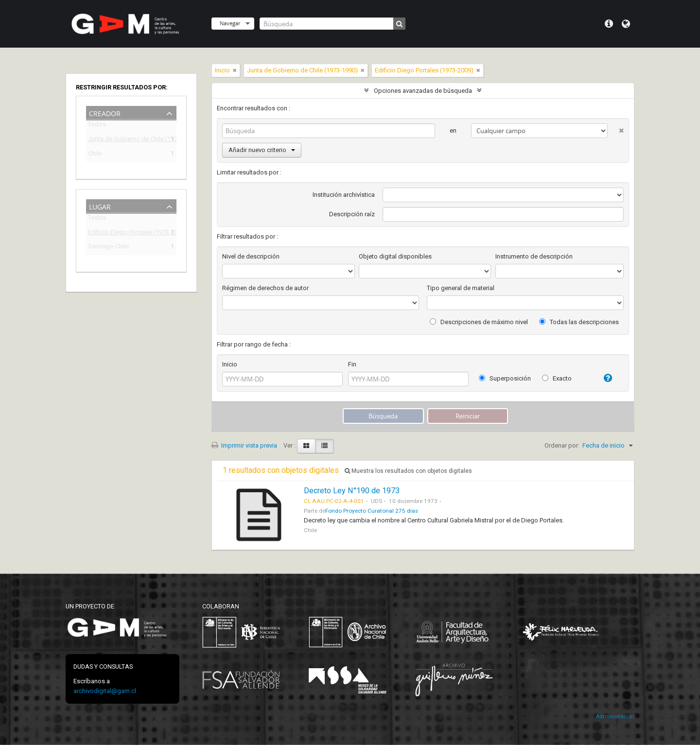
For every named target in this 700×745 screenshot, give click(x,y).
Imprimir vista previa (244, 445)
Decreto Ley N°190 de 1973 (352, 491)
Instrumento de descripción (534, 256)
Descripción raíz (352, 214)
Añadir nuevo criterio (262, 150)
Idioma (626, 24)
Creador (105, 113)
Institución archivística (344, 195)
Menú (609, 24)
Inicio (230, 364)
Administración (615, 717)
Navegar (230, 23)
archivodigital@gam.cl (105, 691)
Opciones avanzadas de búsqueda (423, 91)
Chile (95, 155)
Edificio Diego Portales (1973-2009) (124, 234)
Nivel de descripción (251, 256)
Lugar (100, 206)
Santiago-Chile (108, 248)
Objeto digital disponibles (395, 256)
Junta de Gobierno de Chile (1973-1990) (124, 140)
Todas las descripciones (579, 322)
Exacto (557, 378)
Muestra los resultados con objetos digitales (408, 471)
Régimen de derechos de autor (265, 288)
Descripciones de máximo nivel (479, 322)
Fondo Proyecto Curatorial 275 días (372, 511)
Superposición (505, 378)
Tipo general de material (461, 288)
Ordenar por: (562, 445)
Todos (97, 126)
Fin (352, 364)
